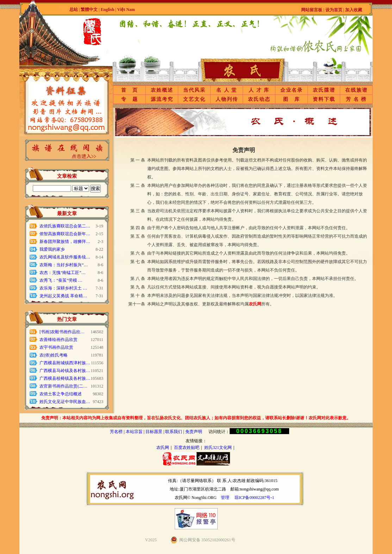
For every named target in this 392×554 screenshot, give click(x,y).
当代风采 (194, 90)
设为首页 (334, 10)
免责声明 (194, 432)
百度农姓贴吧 (187, 448)
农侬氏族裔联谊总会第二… (65, 226)
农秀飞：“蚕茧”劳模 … (61, 280)
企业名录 (292, 90)
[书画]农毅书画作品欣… (62, 332)
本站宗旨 (134, 432)
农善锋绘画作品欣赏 (58, 340)
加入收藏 (354, 10)
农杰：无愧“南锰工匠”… (63, 273)
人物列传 (227, 99)
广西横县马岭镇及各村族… (65, 371)
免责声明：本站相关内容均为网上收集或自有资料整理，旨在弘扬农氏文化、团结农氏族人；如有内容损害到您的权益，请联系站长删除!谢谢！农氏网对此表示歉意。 (196, 418)
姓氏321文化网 (218, 448)
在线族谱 (356, 90)
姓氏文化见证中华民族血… (65, 402)
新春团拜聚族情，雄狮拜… (65, 242)
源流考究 (162, 99)
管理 (225, 498)
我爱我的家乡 (52, 249)
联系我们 (174, 432)
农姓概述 (162, 90)
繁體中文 (89, 10)
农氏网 (163, 448)
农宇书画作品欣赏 (56, 347)
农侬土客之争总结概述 (61, 394)
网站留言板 (312, 10)
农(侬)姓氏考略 (54, 355)
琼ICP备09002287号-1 (254, 498)
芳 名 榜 (356, 99)
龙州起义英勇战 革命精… (63, 296)
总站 (74, 10)
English (108, 10)
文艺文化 (194, 99)
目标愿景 (154, 432)
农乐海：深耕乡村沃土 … (63, 288)
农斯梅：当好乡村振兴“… (64, 265)
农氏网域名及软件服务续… (65, 257)
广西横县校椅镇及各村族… (65, 378)
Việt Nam (126, 10)
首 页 (130, 90)
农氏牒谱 (324, 90)
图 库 (292, 99)
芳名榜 (116, 432)
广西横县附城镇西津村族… (65, 363)
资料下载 (324, 99)
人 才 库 (259, 90)
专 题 (130, 99)
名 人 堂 (227, 90)
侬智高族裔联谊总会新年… (65, 234)
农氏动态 (259, 99)
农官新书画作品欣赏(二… (63, 386)
